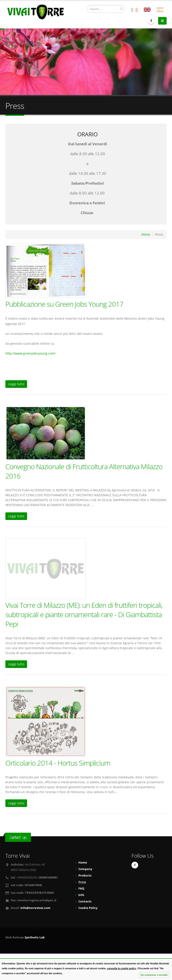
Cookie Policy (88, 908)
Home (146, 234)
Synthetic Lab (35, 937)
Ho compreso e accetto (154, 975)
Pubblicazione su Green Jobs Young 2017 (64, 304)
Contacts (85, 901)
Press (82, 882)
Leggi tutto (16, 384)
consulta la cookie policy (122, 968)
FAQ (81, 888)
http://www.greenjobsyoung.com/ (30, 353)
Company (85, 869)
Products (85, 875)
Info (81, 895)
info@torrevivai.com (35, 908)
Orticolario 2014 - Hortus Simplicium (58, 763)
